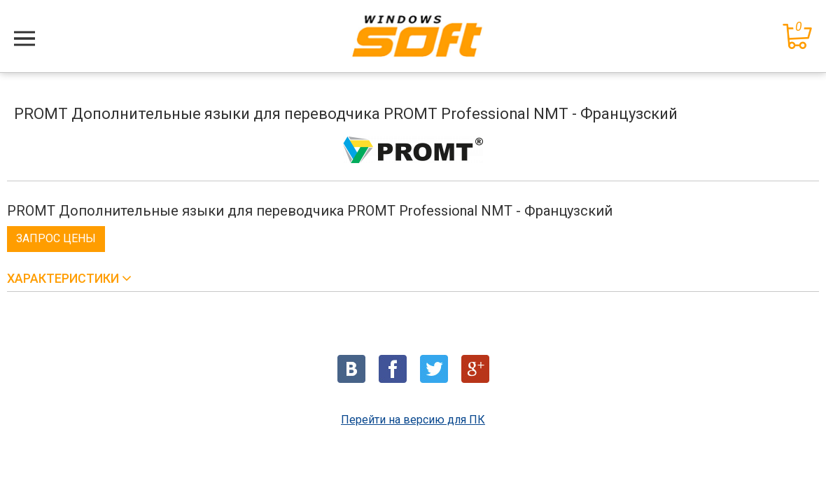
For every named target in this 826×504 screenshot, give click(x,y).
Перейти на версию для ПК (413, 420)
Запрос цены (56, 238)
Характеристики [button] (64, 278)
